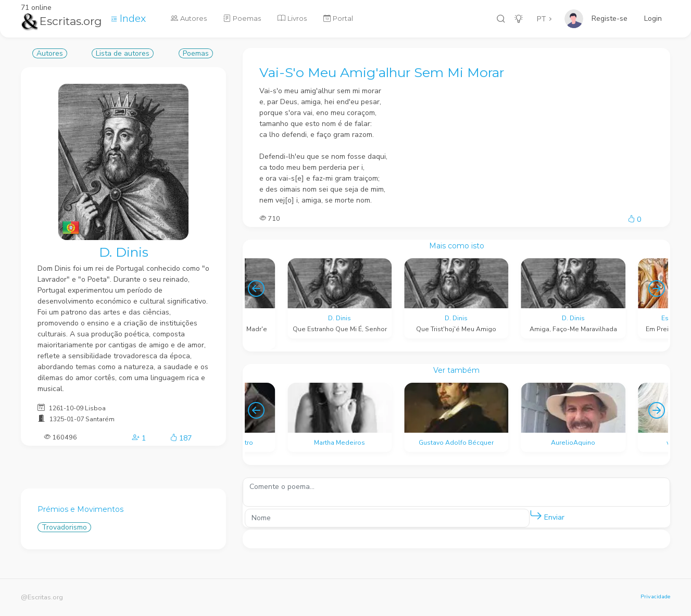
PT (542, 19)
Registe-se (610, 18)
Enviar (547, 515)
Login (653, 18)
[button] (536, 516)
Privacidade (655, 596)
